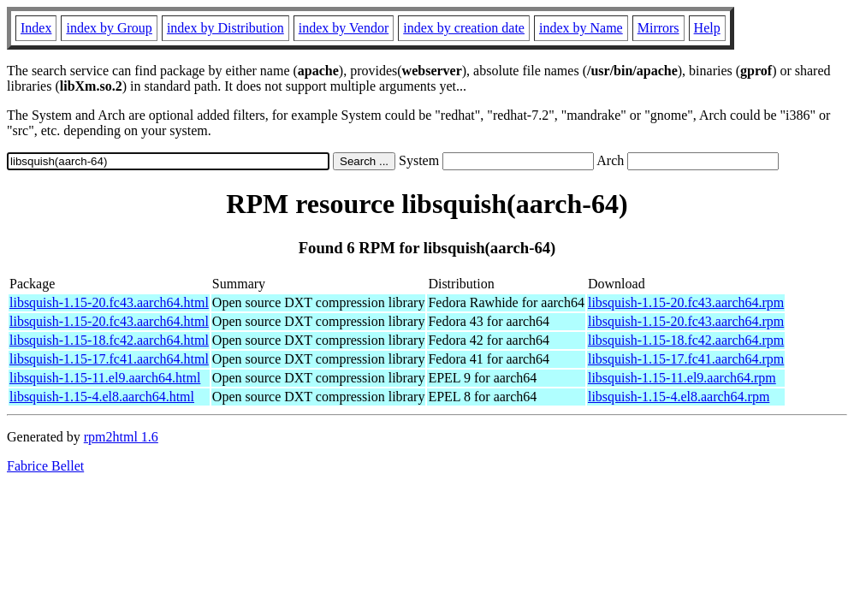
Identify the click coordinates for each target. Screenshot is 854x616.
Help (707, 28)
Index (36, 28)
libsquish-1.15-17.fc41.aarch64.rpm (686, 359)
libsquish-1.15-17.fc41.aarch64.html (109, 359)
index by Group (109, 28)
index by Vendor (344, 28)
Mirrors (658, 28)
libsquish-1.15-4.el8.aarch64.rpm (679, 397)
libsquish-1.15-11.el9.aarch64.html (105, 378)
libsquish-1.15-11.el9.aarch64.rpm (682, 378)
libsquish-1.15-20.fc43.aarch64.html (109, 302)
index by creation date (464, 28)
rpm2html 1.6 (121, 437)
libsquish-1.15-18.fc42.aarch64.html (109, 340)
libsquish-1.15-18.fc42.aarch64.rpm (686, 340)
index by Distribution (225, 28)
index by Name (581, 28)
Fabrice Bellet (45, 466)
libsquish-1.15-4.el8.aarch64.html (102, 397)
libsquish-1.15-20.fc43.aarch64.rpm (686, 302)
